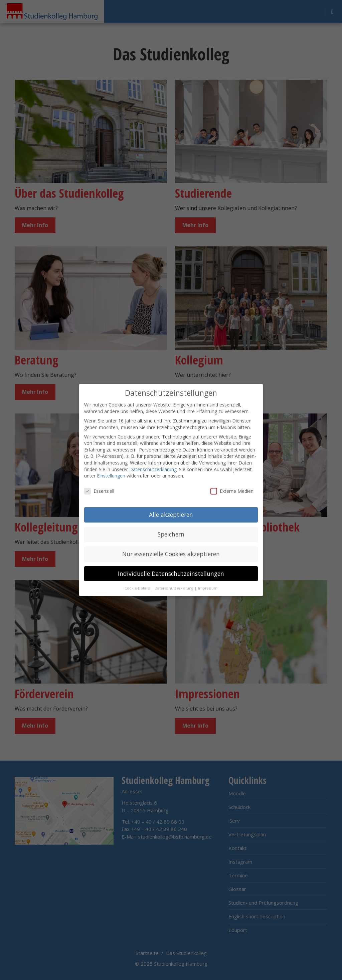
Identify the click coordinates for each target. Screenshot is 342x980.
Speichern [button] (171, 534)
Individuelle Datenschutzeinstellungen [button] (171, 574)
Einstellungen (111, 476)
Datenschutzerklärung (153, 469)
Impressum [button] (208, 588)
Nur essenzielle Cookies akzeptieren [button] (171, 554)
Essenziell (99, 491)
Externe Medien (232, 491)
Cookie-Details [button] (138, 588)
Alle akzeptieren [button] (171, 515)
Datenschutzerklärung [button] (174, 588)
